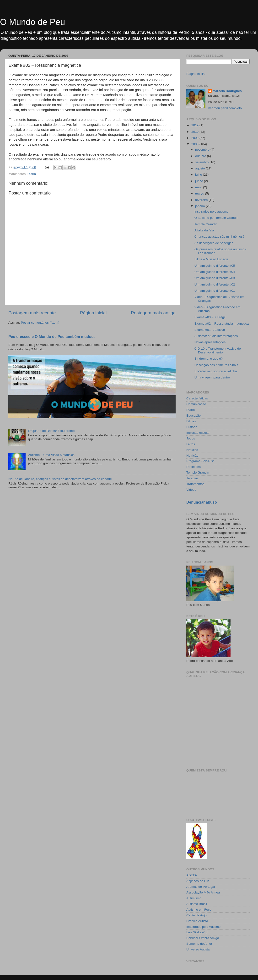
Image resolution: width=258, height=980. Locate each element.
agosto (200, 168)
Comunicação (196, 404)
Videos (191, 490)
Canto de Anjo (196, 915)
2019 (195, 125)
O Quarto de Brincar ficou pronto (51, 431)
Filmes (191, 421)
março (200, 193)
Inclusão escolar (198, 433)
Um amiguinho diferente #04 (215, 272)
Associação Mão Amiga (203, 892)
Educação (193, 416)
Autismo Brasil (197, 904)
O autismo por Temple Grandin (216, 218)
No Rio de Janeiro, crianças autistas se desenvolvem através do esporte (60, 479)
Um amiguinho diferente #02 (215, 284)
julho (199, 175)
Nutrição (192, 456)
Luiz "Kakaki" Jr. (198, 932)
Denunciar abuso (202, 502)
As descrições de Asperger (214, 243)
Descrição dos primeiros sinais (216, 365)
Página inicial (93, 313)
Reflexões (193, 467)
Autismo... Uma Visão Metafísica (51, 455)
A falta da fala (204, 230)
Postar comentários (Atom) (40, 323)
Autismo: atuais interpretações (216, 336)
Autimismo (194, 898)
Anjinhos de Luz (198, 881)
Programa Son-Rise (201, 461)
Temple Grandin (206, 224)
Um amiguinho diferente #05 (215, 266)
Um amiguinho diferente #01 (215, 291)
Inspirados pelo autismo (212, 212)
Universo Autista (198, 949)
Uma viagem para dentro (212, 377)
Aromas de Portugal (201, 887)
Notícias (192, 450)
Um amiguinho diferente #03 (215, 278)
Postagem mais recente (32, 313)
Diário (32, 174)
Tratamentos (195, 484)
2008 (195, 144)
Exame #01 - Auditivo (210, 330)
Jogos (191, 438)
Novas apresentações (210, 342)
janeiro (200, 206)
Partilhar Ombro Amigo (203, 938)
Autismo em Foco (199, 910)
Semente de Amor (199, 944)
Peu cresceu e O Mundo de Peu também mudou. (51, 337)
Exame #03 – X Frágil (210, 317)
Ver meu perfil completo (225, 108)
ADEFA (192, 875)
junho (200, 181)
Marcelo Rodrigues (227, 91)
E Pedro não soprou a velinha (216, 371)
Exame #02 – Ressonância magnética (222, 324)
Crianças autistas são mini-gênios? (219, 237)
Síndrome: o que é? (209, 359)
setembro (202, 162)
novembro (203, 150)
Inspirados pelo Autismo (203, 927)
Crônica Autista (197, 921)
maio (199, 187)
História (192, 427)
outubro (201, 156)
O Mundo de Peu (32, 22)
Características (197, 398)
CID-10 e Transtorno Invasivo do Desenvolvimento (218, 350)
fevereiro (202, 200)
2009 (195, 138)
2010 (195, 132)
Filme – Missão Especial (212, 259)
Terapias (192, 478)
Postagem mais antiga (153, 313)
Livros (191, 444)
